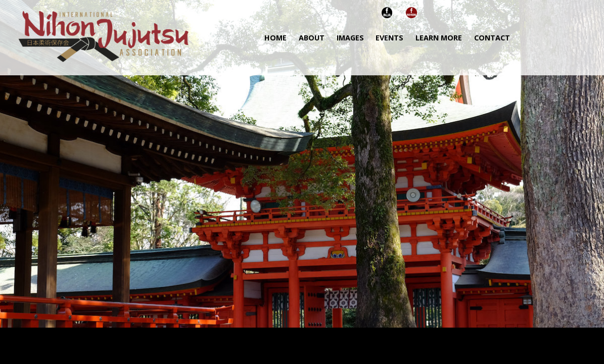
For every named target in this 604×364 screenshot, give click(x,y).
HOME (275, 38)
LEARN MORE (439, 38)
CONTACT (492, 38)
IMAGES (350, 38)
